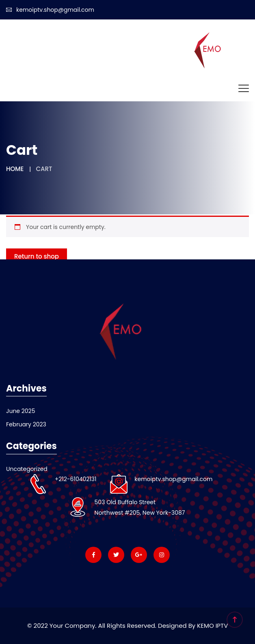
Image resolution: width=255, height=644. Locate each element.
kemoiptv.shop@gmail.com (50, 10)
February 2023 (26, 424)
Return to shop (37, 256)
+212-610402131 (76, 479)
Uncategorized (27, 469)
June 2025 (21, 411)
